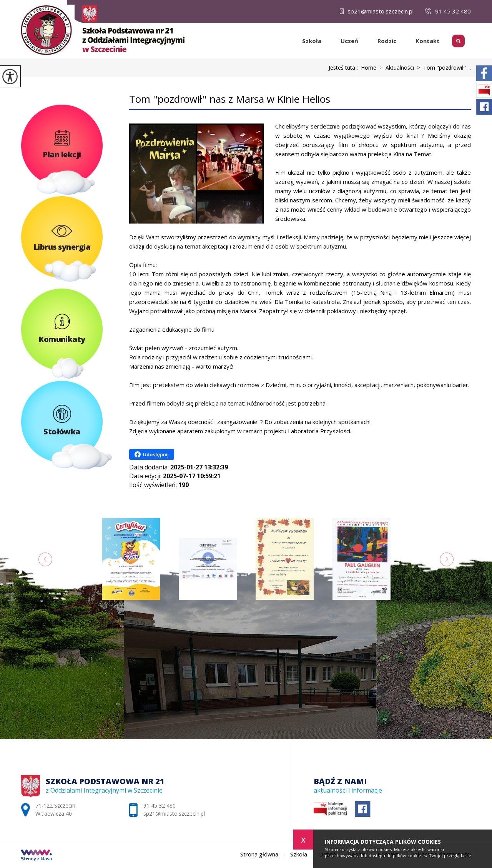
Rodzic (387, 41)
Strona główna (289, 41)
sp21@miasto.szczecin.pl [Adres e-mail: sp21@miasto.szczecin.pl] (174, 814)
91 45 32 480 (448, 11)
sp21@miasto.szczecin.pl (377, 11)
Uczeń (349, 41)
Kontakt (428, 41)
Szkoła (312, 41)
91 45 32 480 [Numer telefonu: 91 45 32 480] (160, 805)
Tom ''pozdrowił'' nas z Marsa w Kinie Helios (230, 99)
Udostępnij (152, 454)
